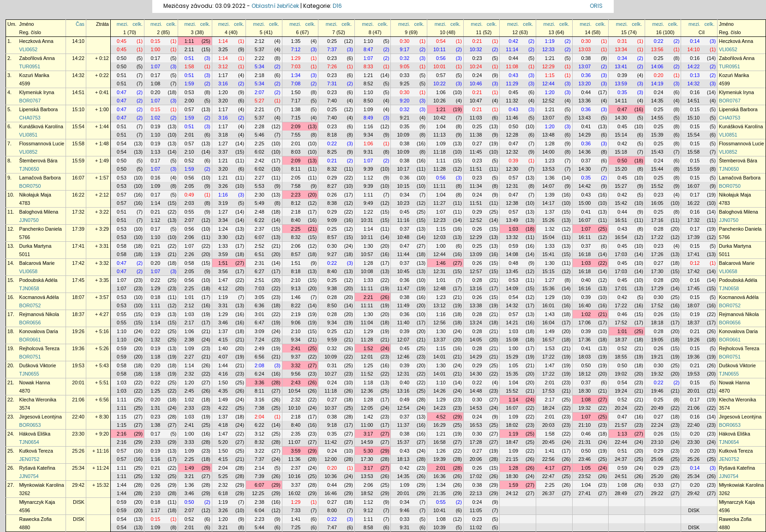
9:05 (404, 66)
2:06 (189, 237)
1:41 (550, 451)
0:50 (122, 58)
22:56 (548, 459)
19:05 (657, 340)
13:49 (512, 220)
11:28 (440, 169)
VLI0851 (29, 135)
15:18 (621, 152)
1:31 (155, 408)
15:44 (657, 169)
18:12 (585, 374)
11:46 (512, 118)
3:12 (223, 66)
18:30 (585, 391)
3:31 (223, 305)
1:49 (550, 331)
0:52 (189, 161)
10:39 (440, 527)
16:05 (657, 203)
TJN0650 (29, 169)
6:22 (260, 220)
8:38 (332, 203)
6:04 (260, 510)
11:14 (512, 49)
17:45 (78, 280)
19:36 (78, 348)
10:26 (440, 101)
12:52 (548, 101)
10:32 (476, 49)
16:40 (585, 305)
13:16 (476, 288)
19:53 (78, 365)
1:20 (223, 92)
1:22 (368, 212)
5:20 (223, 442)
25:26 (78, 451)
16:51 (621, 220)
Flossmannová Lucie (42, 143)
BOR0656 (30, 323)
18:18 (657, 323)
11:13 (440, 135)
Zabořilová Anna (37, 58)
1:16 (368, 126)
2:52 (260, 246)
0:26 (332, 195)
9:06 (296, 323)
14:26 (440, 391)
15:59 (78, 161)
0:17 (155, 58)
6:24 (260, 374)
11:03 (476, 118)
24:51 (621, 476)
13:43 (585, 118)
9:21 (404, 118)
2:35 (296, 434)
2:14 (260, 468)
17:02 (476, 476)
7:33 (296, 510)
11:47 (403, 288)
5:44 (260, 527)
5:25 (223, 476)
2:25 (260, 143)
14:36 (585, 152)
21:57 (621, 425)
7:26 (332, 66)
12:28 (512, 135)
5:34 (260, 66)
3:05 (260, 297)
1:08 (155, 84)
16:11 (585, 237)
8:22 (296, 305)
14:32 (78, 75)
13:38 (476, 305)
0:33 (404, 75)
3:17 (368, 434)
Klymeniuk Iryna (37, 92)
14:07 (548, 186)
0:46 (622, 314)
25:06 (657, 459)
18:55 (621, 357)
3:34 (223, 220)
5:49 (260, 203)
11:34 (476, 186)
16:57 (548, 340)
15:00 (585, 203)
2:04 (260, 417)
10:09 (403, 135)
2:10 (189, 152)
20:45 (548, 442)
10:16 (295, 476)
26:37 (548, 493)
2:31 (260, 263)
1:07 (368, 58)
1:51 (223, 263)
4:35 (223, 391)
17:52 (657, 305)
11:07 (295, 442)
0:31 (622, 41)
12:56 (440, 323)
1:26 (441, 451)
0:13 (695, 75)
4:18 (223, 425)
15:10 (78, 109)
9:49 (368, 203)
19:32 (657, 374)
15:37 (403, 442)
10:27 (331, 374)
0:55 (189, 212)
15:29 (512, 357)
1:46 (441, 263)
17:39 (78, 229)
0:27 (477, 143)
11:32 (512, 101)
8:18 (332, 135)
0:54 (441, 41)
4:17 (550, 468)
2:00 (189, 101)
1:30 (368, 246)
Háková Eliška (35, 434)
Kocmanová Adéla (39, 297)
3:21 (189, 476)
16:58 (440, 442)
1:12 (368, 178)
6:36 (260, 305)
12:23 (440, 220)
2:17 (189, 323)
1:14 (223, 41)
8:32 (332, 169)
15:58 (78, 143)
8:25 (332, 152)
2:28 (260, 126)
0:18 (155, 297)
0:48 (513, 263)
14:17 (548, 203)
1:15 (550, 75)
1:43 (550, 314)
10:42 (440, 118)
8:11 (296, 169)
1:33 (223, 246)
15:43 (657, 152)
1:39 (550, 195)
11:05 (476, 510)
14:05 (476, 340)
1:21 (550, 58)
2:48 (260, 212)
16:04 (548, 323)
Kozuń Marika (34, 75)
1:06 (441, 92)
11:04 (367, 323)
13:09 (476, 254)
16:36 (440, 476)
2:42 (260, 161)
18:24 (548, 408)
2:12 (260, 41)
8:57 (332, 237)
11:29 (512, 84)
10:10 (295, 408)
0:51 (189, 58)
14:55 (657, 118)
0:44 (513, 58)
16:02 (295, 493)
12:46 (403, 357)
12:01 (367, 357)
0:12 (695, 263)
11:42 (331, 442)
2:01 (189, 135)
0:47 (122, 92)
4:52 (441, 417)
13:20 (585, 84)
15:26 (548, 220)
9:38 (332, 288)
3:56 (223, 271)
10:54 (295, 391)
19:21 (657, 357)
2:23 (296, 195)
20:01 (78, 383)
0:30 (404, 41)
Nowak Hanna (35, 383)
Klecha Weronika (38, 400)
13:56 (657, 49)
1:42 (368, 417)
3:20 (223, 101)
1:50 (296, 92)
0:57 (441, 75)
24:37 (621, 459)
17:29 (657, 288)
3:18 (223, 135)
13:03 (585, 49)
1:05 (513, 365)
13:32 (512, 237)
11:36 (295, 459)
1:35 (296, 41)
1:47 (223, 280)
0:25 (332, 41)
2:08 (260, 365)
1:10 (368, 41)
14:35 (657, 101)
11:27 (440, 203)
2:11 (189, 49)
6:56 (260, 357)
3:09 (260, 331)
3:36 (260, 383)
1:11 (189, 41)
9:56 (296, 374)
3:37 (223, 152)
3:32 (296, 365)
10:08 (367, 271)
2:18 (260, 75)
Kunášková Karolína (41, 126)
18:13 (403, 459)
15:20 (621, 169)
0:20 (659, 75)
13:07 (585, 66)
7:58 (296, 186)
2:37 (260, 229)
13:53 (548, 169)
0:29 (332, 178)
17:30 (657, 271)
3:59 (223, 254)
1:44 (223, 365)
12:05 (367, 408)
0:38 (586, 58)
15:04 (548, 237)
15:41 (548, 254)
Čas (80, 24)
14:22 (78, 58)
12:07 (403, 340)
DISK (79, 502)
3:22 (260, 451)
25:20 (657, 476)
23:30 (78, 434)
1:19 (550, 41)
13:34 (621, 49)
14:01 (440, 357)
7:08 (296, 84)
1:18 (155, 357)
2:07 (260, 92)
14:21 (512, 323)
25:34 (78, 468)
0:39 (622, 75)
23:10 (657, 442)
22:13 (476, 493)
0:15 (155, 41)
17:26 (657, 254)
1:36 (550, 178)
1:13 (155, 152)
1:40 (223, 348)
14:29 (585, 135)
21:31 (585, 442)
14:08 (512, 254)
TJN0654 (29, 442)
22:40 (78, 417)
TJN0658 (29, 288)
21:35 (440, 493)
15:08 (512, 340)
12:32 (512, 152)
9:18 (332, 425)
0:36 (586, 75)
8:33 (368, 66)
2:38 (189, 340)
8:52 (368, 84)
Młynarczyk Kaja (37, 502)
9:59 (332, 340)
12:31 (512, 186)
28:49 (621, 493)
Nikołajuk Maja (35, 195)
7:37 (332, 49)
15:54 (78, 126)
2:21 (260, 109)
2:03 (189, 203)
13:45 (512, 271)
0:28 (659, 229)
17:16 (657, 220)
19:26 (78, 331)
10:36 (331, 476)
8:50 (368, 101)
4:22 (223, 408)
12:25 (258, 493)
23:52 (585, 476)
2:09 (296, 126)
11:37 (403, 425)
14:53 (476, 408)
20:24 (621, 408)
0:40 (586, 280)
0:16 (695, 58)
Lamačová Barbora (40, 178)
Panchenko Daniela (41, 229)
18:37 (78, 314)
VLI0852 (29, 152)
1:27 (223, 143)
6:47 (260, 323)
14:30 (621, 118)
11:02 (476, 527)
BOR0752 (30, 305)
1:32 (550, 229)
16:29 (440, 425)
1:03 (513, 229)
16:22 (78, 195)
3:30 (223, 237)
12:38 (512, 203)
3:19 (223, 203)
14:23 (440, 408)
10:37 (331, 408)
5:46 (260, 135)
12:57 (476, 271)
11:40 (403, 323)
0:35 (622, 92)
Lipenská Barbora (39, 109)
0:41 (586, 126)
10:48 (403, 237)
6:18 (223, 493)
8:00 (332, 510)
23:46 (585, 459)
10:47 (476, 101)
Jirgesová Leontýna (41, 417)
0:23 (332, 58)
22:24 (657, 425)
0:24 (477, 75)
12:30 (512, 169)
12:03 (440, 237)
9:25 (404, 84)
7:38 (260, 408)
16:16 (585, 288)
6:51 (260, 254)
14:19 (657, 84)
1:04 (441, 126)
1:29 (296, 58)
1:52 (368, 348)
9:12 (368, 510)
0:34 (622, 58)
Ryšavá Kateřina (37, 468)
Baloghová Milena (39, 212)
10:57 (367, 254)
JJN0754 (29, 476)
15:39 (657, 135)
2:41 (296, 348)
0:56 (441, 58)
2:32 (189, 374)
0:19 (155, 126)
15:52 (657, 186)
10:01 (440, 66)
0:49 (189, 195)
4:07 (223, 357)
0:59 (513, 246)
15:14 (621, 135)
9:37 (296, 357)
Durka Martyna (36, 246)
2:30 (260, 195)
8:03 (296, 152)
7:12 (296, 49)
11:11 (440, 186)
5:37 (260, 49)
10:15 (403, 186)
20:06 (476, 459)
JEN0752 (30, 459)
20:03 (548, 425)
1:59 (189, 84)
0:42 (513, 41)
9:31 (368, 152)
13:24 (476, 323)
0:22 (659, 41)
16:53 (476, 425)
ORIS (596, 6)
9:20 (404, 101)
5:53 (260, 186)
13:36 (585, 101)
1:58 (189, 66)
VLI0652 (29, 49)
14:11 (621, 101)
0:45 (122, 41)
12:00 (331, 459)
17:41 (78, 246)
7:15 (296, 118)
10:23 (403, 203)
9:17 (404, 49)
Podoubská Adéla (39, 280)
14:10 (78, 41)
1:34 (296, 75)
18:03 (585, 357)
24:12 (512, 493)
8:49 (368, 118)
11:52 (367, 374)
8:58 (368, 527)
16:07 (78, 178)
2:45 (189, 391)
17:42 (78, 263)
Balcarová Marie (37, 263)
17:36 (585, 340)
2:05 (296, 178)
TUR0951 (30, 66)
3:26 (223, 186)
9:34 (368, 135)
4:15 (223, 340)
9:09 (332, 220)
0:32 (404, 58)
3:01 (260, 314)
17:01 (621, 288)
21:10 (585, 425)
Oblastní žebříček (275, 6)
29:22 (657, 493)
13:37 (440, 340)
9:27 (332, 254)
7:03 (296, 66)
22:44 (621, 442)
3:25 (223, 49)
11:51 (476, 169)
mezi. (123, 24)
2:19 (296, 314)
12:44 (548, 84)
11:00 (367, 425)
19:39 (440, 459)
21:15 (512, 459)
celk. (138, 24)
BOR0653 (30, 425)
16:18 (585, 254)
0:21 (477, 41)
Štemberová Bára (39, 161)
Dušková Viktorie (38, 365)
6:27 (260, 271)
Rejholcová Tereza (39, 348)
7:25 (296, 527)
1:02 (155, 118)
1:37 (550, 212)
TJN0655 (29, 374)
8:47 (368, 49)
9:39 (368, 169)
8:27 (332, 186)
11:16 (403, 220)
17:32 (78, 212)
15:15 (548, 271)
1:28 (550, 143)
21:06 (78, 400)
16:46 (331, 493)
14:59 (367, 442)
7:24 (260, 340)
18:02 (512, 425)
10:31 (367, 220)
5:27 (260, 101)
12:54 (403, 408)
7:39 (260, 476)
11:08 (512, 66)
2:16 (122, 434)
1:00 (155, 49)
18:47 (512, 442)
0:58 (122, 246)
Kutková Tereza (36, 451)
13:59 (621, 84)
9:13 (296, 288)
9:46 (404, 510)
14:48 (476, 391)
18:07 (78, 297)
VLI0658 (29, 271)
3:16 (223, 84)
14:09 (512, 288)
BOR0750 (30, 186)
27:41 (585, 493)
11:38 (476, 135)
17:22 (657, 237)
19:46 (657, 391)
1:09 (368, 109)
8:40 (296, 220)
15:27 (621, 186)
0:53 (189, 92)
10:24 (476, 66)
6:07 (260, 237)
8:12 (296, 203)
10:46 (476, 84)
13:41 (621, 66)
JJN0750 (29, 220)
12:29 (548, 66)
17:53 (548, 391)
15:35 (512, 374)
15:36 (548, 288)
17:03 (621, 254)
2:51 (260, 280)
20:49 (657, 408)
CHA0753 (30, 118)
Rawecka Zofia (36, 519)
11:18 (440, 152)
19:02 (621, 374)
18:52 (367, 493)
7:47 (332, 527)
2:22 (260, 58)
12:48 (440, 288)
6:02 (260, 152)
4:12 (223, 288)
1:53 (550, 348)
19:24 (621, 391)
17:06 (585, 323)
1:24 (223, 229)
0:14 (695, 41)
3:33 (189, 442)
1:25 (368, 365)
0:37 (586, 161)
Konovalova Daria (39, 331)
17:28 (476, 442)
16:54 (621, 237)
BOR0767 (30, 101)
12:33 (548, 49)
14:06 (657, 66)
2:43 (296, 383)
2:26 (189, 254)
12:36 (367, 391)
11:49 (403, 305)
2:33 (189, 408)
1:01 (441, 280)
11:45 (476, 152)
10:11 (440, 49)
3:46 (223, 323)
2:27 (260, 178)
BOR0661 (30, 340)
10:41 (440, 510)
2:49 (260, 348)
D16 (337, 6)
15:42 (621, 203)
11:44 (403, 254)
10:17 (403, 169)
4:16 (223, 374)
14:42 (585, 186)
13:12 (440, 305)
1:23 (550, 161)
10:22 (440, 84)
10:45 (403, 271)
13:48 (548, 135)
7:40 (332, 101)
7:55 (296, 135)
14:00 (548, 152)
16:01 (548, 305)
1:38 (296, 109)
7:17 (296, 101)
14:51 (78, 92)
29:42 (78, 485)
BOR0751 (30, 357)
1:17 (223, 75)
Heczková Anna (36, 41)
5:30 (368, 451)
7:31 (332, 84)
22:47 (548, 476)
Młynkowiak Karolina (42, 485)
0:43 (513, 75)
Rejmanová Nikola (39, 314)
